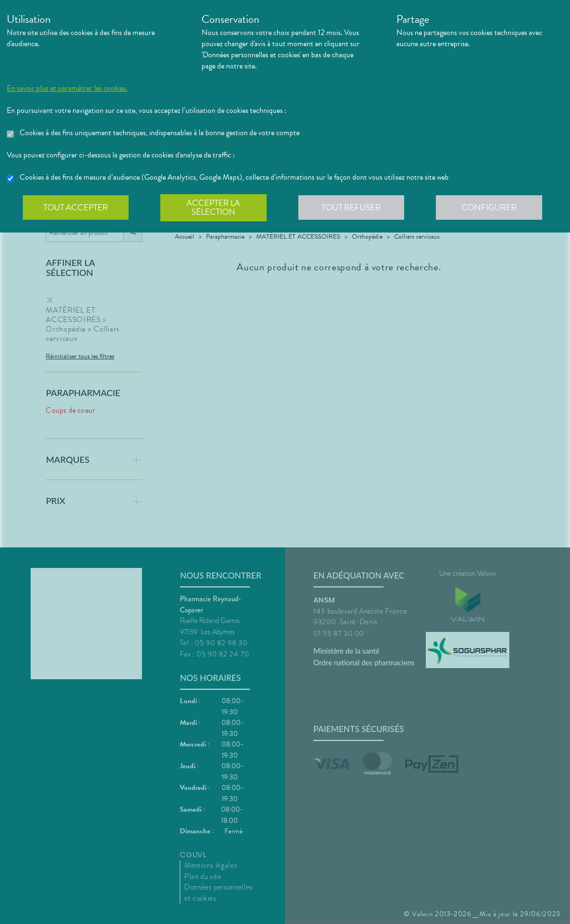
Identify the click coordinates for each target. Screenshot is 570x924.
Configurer (494, 208)
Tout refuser (355, 208)
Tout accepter (76, 208)
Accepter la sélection (216, 208)
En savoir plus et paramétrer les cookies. (67, 88)
